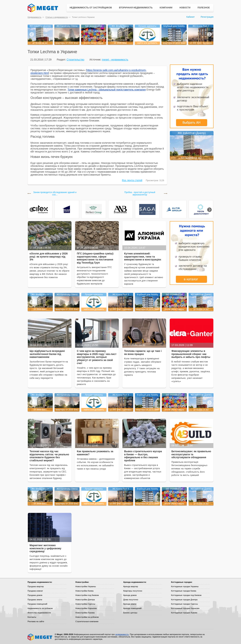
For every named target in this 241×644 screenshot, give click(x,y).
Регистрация (207, 17)
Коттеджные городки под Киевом (186, 595)
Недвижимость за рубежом (40, 608)
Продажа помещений (37, 604)
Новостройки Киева (84, 591)
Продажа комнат (35, 591)
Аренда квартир (131, 586)
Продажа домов (35, 595)
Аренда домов (130, 595)
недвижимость (122, 634)
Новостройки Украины (86, 586)
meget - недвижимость (115, 60)
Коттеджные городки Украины (185, 586)
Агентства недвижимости (39, 613)
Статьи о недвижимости (57, 17)
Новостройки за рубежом (87, 617)
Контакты (32, 617)
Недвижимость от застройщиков (91, 8)
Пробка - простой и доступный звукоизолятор (140, 194)
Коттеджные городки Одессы (185, 604)
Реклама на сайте (36, 621)
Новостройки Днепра (85, 600)
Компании (166, 8)
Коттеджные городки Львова (184, 613)
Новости (185, 8)
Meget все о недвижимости (40, 637)
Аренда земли (130, 604)
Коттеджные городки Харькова (185, 608)
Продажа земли (35, 600)
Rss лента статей (132, 180)
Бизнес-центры (130, 613)
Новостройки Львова (85, 613)
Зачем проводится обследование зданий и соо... (55, 194)
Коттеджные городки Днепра (184, 600)
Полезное (204, 8)
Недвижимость (35, 17)
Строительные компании (87, 621)
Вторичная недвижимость (136, 8)
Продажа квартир (36, 586)
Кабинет (191, 17)
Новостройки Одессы (85, 604)
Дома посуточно (131, 600)
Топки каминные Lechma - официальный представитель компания (107, 90)
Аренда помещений (132, 608)
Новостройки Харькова (86, 608)
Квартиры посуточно (133, 591)
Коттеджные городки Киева (184, 591)
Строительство (75, 60)
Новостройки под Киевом (87, 595)
